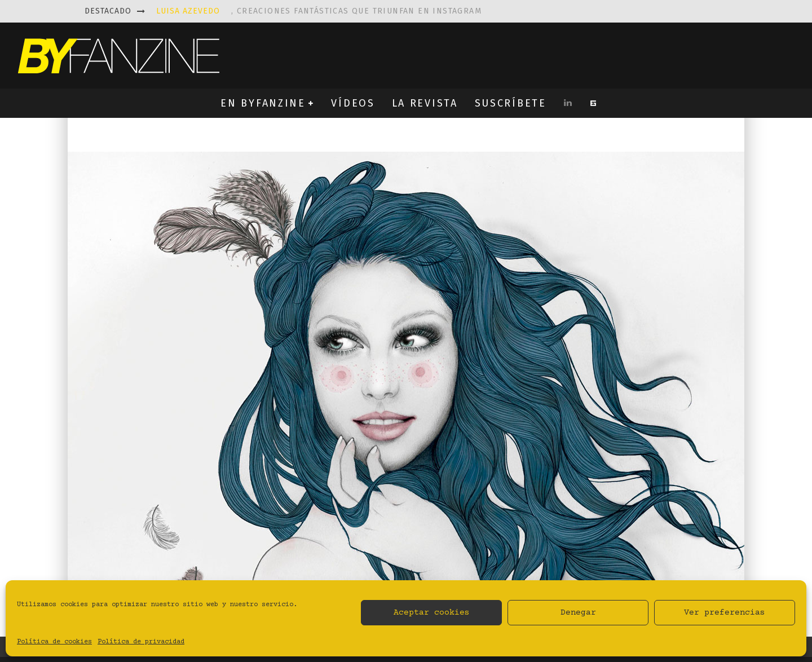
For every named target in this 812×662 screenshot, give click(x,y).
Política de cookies (54, 642)
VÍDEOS (353, 103)
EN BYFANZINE (263, 103)
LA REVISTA (425, 103)
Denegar (578, 613)
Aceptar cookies (432, 613)
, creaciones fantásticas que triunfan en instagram (319, 11)
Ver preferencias (725, 613)
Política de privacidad (141, 642)
